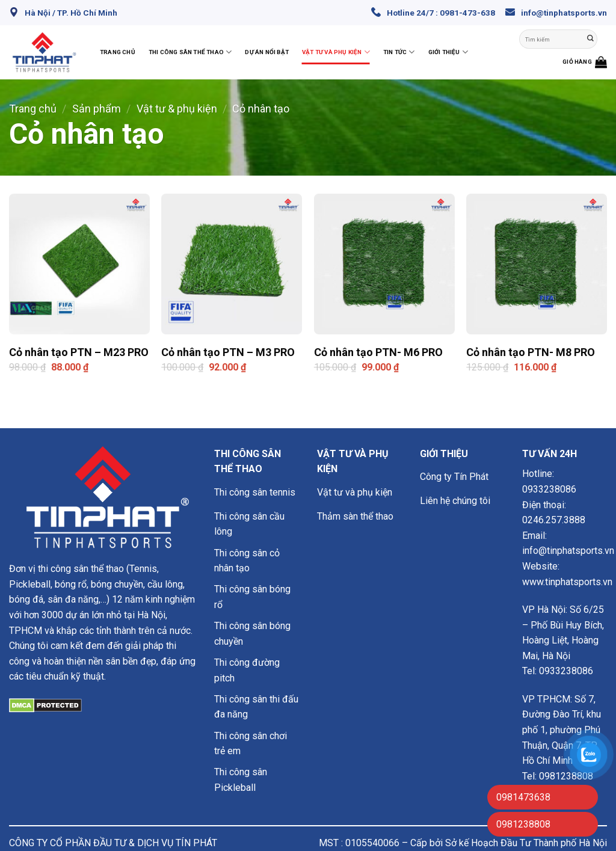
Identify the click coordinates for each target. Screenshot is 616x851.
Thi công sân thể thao (190, 52)
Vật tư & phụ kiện (177, 109)
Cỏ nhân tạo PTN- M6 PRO (378, 352)
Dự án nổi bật (267, 52)
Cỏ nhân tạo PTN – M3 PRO (228, 352)
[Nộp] (591, 39)
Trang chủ (118, 52)
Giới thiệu (448, 52)
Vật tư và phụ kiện (336, 52)
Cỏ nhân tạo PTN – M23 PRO (79, 352)
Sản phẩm (97, 109)
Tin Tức (399, 52)
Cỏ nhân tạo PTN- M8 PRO (531, 352)
